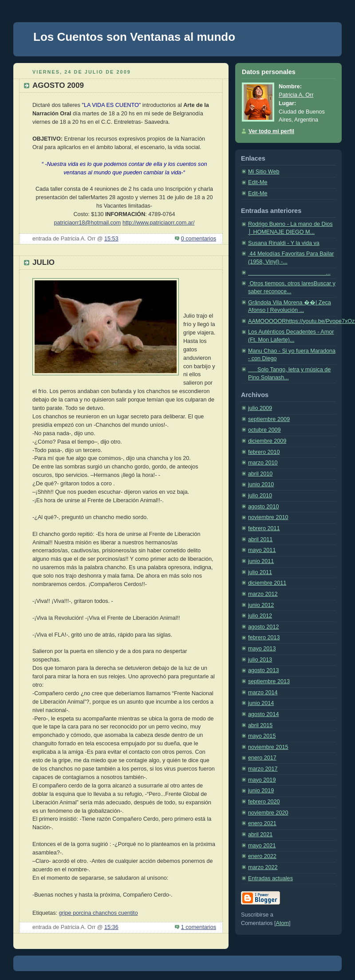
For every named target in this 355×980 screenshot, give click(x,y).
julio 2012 (260, 616)
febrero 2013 (264, 638)
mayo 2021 (262, 846)
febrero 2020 (264, 802)
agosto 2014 (263, 714)
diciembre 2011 (267, 583)
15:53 (111, 239)
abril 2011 (260, 539)
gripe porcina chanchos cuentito (99, 913)
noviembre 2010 (268, 517)
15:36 (111, 927)
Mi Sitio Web (264, 172)
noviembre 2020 (268, 813)
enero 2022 (262, 856)
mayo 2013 (262, 649)
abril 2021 (260, 834)
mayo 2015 (262, 736)
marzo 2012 (263, 594)
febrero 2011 (264, 528)
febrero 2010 (264, 452)
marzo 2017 (263, 769)
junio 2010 (261, 484)
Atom (282, 923)
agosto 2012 (263, 627)
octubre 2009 (264, 430)
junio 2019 (261, 791)
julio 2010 (260, 496)
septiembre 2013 (269, 681)
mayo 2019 (262, 780)
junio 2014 (261, 703)
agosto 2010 (263, 507)
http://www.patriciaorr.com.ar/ (159, 223)
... (289, 273)
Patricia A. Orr (296, 95)
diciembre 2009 (267, 441)
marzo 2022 (263, 867)
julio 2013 (260, 660)
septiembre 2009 (269, 419)
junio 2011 (261, 561)
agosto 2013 (263, 670)
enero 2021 (262, 823)
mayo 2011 (262, 550)
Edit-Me (258, 182)
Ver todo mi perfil (271, 131)
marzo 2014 (263, 693)
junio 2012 (261, 605)
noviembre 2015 (268, 747)
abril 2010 (260, 474)
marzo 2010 (263, 463)
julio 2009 (260, 408)
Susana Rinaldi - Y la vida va (284, 243)
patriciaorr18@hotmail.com (88, 223)
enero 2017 (262, 758)
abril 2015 (260, 725)
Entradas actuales (270, 878)
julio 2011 (260, 572)
